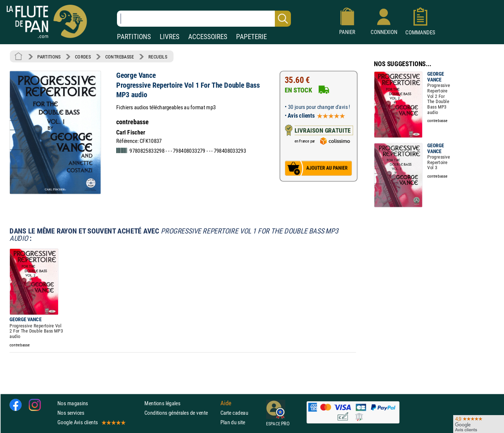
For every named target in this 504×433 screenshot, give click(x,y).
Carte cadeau (234, 413)
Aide (226, 403)
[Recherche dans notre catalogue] (204, 19)
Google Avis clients (91, 422)
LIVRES (170, 37)
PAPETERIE (251, 37)
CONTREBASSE (120, 57)
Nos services (71, 413)
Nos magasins (73, 403)
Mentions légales (162, 403)
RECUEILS (158, 57)
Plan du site (233, 422)
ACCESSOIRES (208, 37)
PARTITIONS (134, 37)
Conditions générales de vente (181, 413)
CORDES (83, 57)
